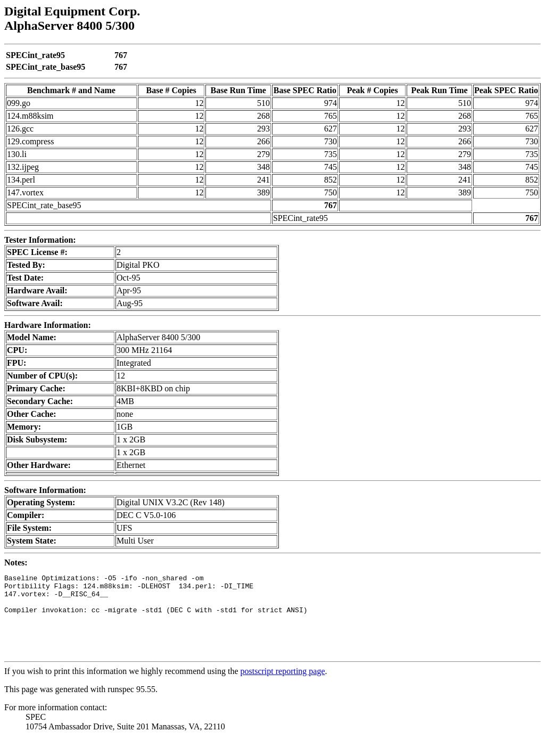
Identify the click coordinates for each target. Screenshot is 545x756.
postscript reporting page (283, 687)
